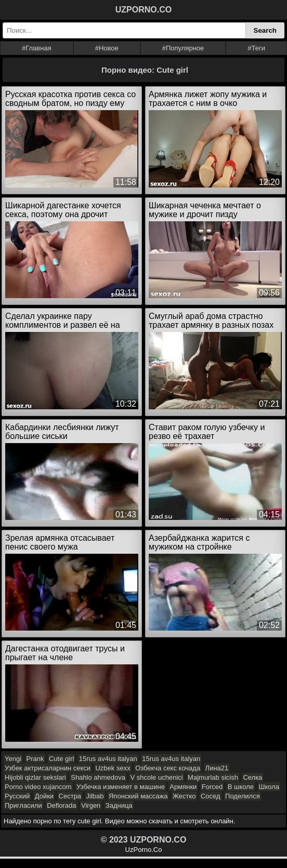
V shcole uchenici (156, 777)
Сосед (211, 796)
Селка (252, 777)
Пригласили (23, 805)
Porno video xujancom (38, 787)
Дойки (44, 796)
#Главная (37, 48)
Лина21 (217, 768)
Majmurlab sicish (213, 777)
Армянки (183, 787)
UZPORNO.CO (143, 10)
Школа (269, 787)
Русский (17, 796)
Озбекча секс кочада (168, 768)
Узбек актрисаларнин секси (48, 768)
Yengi (13, 759)
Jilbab (95, 796)
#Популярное (183, 48)
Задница (119, 805)
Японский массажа (138, 796)
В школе (241, 787)
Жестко (184, 796)
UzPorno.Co (144, 850)
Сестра (70, 796)
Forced (212, 787)
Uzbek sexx (113, 768)
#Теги (256, 48)
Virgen (91, 805)
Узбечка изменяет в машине (121, 787)
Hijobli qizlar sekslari (35, 777)
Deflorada (61, 805)
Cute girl (61, 759)
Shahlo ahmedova (98, 777)
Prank (35, 759)
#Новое (107, 48)
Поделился (243, 796)
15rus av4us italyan (108, 759)
